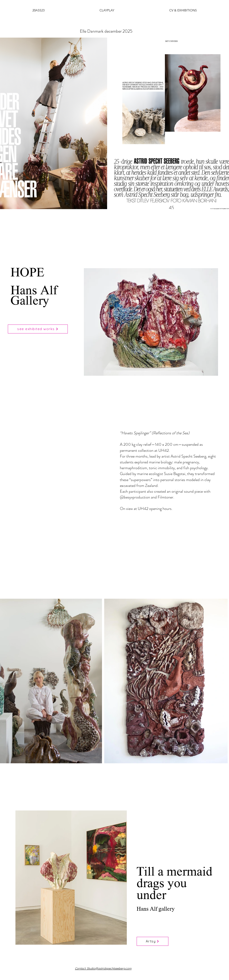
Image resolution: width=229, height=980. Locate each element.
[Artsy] (153, 941)
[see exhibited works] (38, 329)
